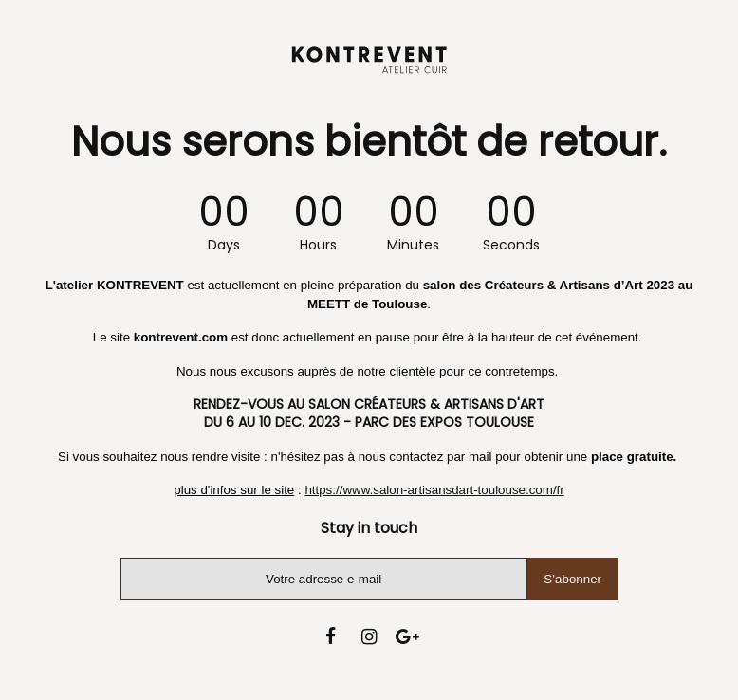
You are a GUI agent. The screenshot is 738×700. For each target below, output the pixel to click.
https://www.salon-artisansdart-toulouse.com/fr (434, 490)
